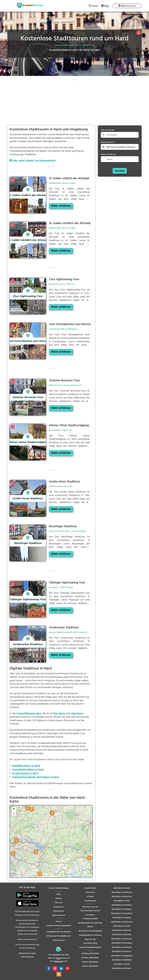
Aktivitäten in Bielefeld (122, 960)
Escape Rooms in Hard (25, 773)
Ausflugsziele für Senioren (90, 935)
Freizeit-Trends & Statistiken (59, 926)
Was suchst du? (108, 130)
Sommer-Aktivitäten (90, 958)
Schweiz (90, 897)
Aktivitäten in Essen (122, 926)
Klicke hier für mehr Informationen (27, 955)
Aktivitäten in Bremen (122, 930)
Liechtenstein (90, 901)
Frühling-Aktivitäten (90, 954)
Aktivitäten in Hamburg (122, 892)
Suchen (120, 171)
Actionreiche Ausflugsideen (90, 931)
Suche (95, 6)
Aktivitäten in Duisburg (122, 947)
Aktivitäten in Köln (122, 901)
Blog (107, 6)
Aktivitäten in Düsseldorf (122, 913)
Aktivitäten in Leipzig (122, 918)
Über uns (59, 903)
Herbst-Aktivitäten (90, 962)
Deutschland (90, 888)
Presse (59, 921)
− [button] (14, 814)
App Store (77, 714)
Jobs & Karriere (59, 915)
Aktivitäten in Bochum (122, 952)
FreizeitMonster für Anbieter (59, 932)
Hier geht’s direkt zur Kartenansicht (33, 161)
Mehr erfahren (61, 206)
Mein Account (128, 6)
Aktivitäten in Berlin (122, 888)
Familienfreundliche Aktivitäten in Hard (36, 777)
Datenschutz (59, 911)
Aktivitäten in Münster (122, 968)
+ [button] (14, 809)
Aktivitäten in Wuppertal (122, 956)
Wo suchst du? (107, 142)
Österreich (90, 892)
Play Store (59, 714)
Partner (59, 898)
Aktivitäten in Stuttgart (122, 909)
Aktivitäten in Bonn (122, 964)
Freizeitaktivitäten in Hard (28, 770)
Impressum (59, 907)
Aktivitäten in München (122, 897)
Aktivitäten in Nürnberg (122, 943)
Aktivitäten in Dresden (122, 935)
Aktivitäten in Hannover (122, 939)
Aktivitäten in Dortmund (122, 922)
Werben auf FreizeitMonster (59, 936)
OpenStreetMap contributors (82, 876)
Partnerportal (59, 940)
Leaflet (66, 876)
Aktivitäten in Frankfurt (122, 905)
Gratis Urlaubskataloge (59, 888)
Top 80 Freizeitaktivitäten (90, 947)
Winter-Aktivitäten (90, 966)
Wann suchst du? (108, 154)
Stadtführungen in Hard (26, 766)
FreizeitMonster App (29, 714)
